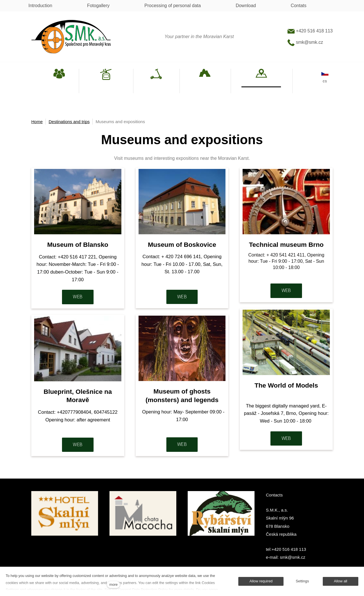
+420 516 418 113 (310, 31)
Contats (298, 6)
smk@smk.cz (305, 42)
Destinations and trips (69, 122)
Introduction (40, 6)
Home (37, 122)
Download (246, 6)
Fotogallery (98, 6)
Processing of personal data (173, 6)
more (114, 584)
